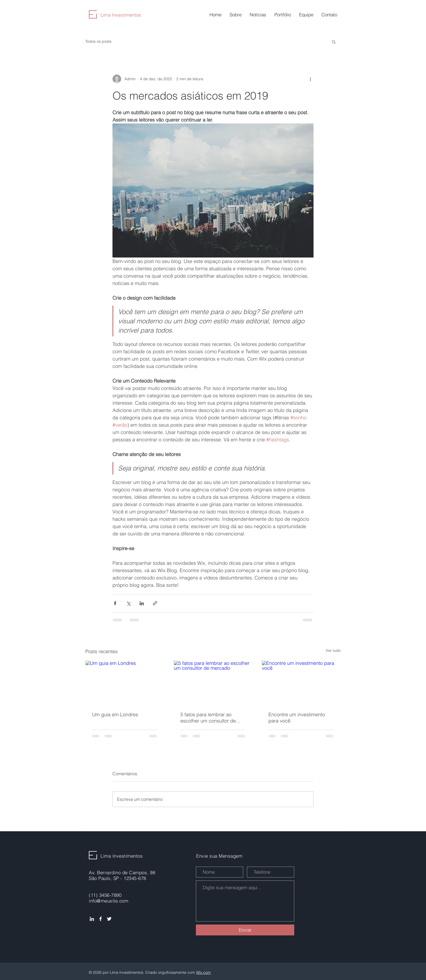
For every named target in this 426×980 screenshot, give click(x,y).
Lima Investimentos (121, 15)
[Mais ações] (310, 79)
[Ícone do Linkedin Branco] (92, 919)
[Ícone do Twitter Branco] (109, 919)
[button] (334, 42)
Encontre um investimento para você (297, 718)
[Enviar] (245, 930)
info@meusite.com (109, 901)
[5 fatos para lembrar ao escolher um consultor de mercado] (213, 683)
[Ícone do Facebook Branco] (101, 919)
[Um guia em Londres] (125, 683)
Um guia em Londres (115, 714)
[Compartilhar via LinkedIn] (142, 603)
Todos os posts (98, 41)
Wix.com (203, 972)
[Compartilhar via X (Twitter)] (128, 603)
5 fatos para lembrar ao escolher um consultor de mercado (208, 718)
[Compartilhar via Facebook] (115, 603)
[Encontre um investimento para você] (301, 683)
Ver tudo (333, 650)
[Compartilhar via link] (155, 603)
